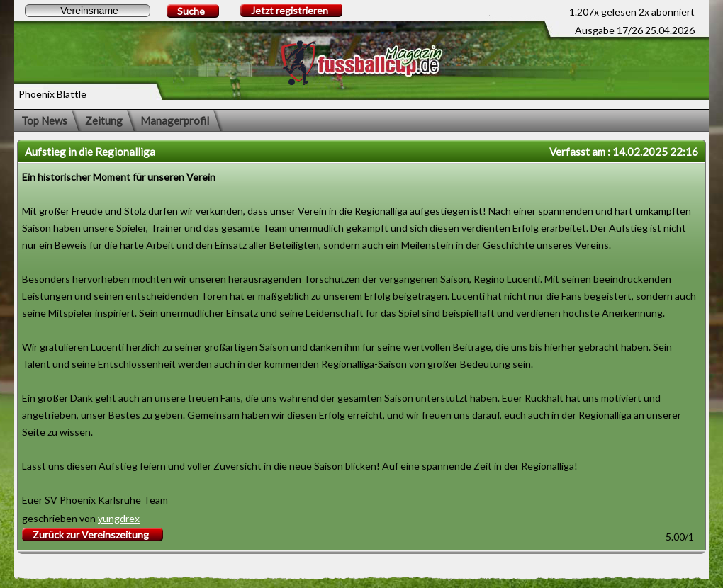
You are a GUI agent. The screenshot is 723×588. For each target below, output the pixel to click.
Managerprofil (175, 120)
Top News (44, 120)
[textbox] (88, 11)
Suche (191, 11)
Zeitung (104, 120)
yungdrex (119, 518)
